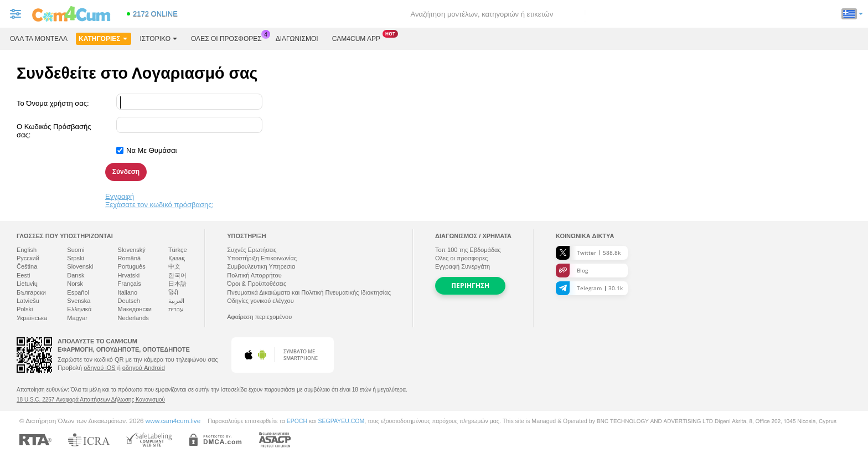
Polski (25, 309)
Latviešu (28, 301)
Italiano (128, 292)
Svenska (79, 301)
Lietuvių (27, 284)
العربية (176, 301)
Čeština (27, 266)
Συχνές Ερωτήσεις (252, 250)
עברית (176, 309)
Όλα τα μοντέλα (39, 39)
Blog (572, 271)
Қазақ (177, 258)
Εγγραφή (120, 196)
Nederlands (133, 318)
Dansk (76, 275)
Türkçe (178, 250)
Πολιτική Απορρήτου (254, 275)
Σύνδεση (126, 172)
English (27, 250)
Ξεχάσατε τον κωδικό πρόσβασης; (159, 205)
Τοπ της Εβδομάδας (468, 250)
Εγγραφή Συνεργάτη (463, 266)
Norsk (75, 284)
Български (31, 292)
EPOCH (297, 421)
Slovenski (80, 266)
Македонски (135, 309)
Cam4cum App (359, 38)
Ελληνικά (79, 309)
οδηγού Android (144, 368)
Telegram (589, 288)
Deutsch (129, 301)
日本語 (177, 284)
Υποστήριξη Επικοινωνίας (262, 258)
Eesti (23, 275)
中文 (174, 266)
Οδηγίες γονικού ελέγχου (260, 301)
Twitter (588, 253)
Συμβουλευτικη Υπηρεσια (261, 266)
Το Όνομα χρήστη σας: (53, 103)
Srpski (76, 258)
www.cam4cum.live (173, 421)
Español (78, 292)
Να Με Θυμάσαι (151, 150)
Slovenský (132, 250)
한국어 (177, 275)
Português (132, 266)
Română (130, 258)
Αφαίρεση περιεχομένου (259, 317)
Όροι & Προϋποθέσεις (257, 284)
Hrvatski (129, 275)
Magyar (77, 318)
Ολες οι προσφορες (229, 38)
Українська (32, 318)
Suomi (76, 250)
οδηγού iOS (99, 368)
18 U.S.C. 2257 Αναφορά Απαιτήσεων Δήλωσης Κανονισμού (91, 400)
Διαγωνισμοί (297, 39)
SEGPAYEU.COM (341, 421)
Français (130, 284)
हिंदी (173, 292)
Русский (28, 258)
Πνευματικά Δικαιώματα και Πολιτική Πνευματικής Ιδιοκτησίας (309, 292)
